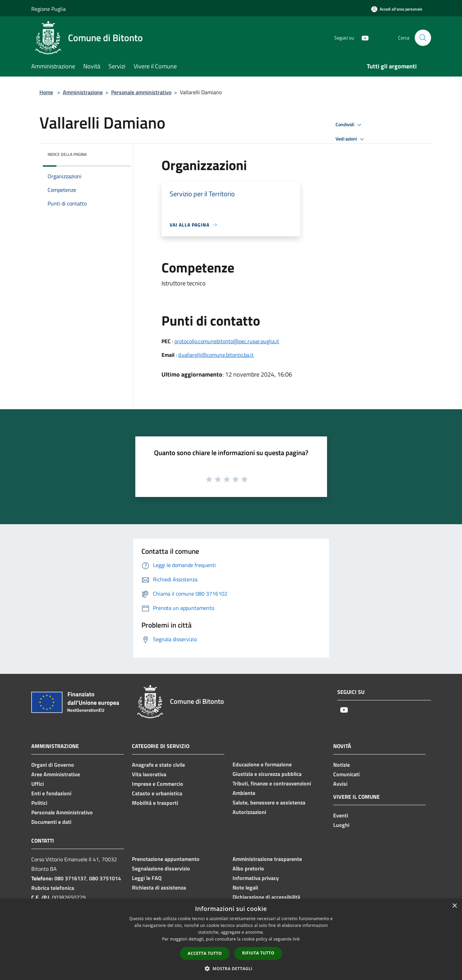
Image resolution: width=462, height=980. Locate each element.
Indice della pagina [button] (67, 154)
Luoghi (341, 825)
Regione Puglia (48, 9)
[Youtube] (362, 38)
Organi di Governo (53, 765)
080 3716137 (70, 878)
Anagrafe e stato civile (158, 765)
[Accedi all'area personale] (397, 9)
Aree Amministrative (56, 774)
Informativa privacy (256, 878)
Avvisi (340, 784)
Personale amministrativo (141, 92)
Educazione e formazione (262, 764)
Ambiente (244, 793)
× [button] (454, 906)
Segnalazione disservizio (161, 868)
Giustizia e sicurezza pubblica (267, 774)
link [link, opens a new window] (296, 939)
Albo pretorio (248, 868)
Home (46, 92)
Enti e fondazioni (51, 793)
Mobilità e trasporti (155, 803)
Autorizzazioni (249, 812)
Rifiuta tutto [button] (258, 953)
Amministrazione (83, 92)
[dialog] (231, 939)
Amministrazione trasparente (267, 859)
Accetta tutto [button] (205, 953)
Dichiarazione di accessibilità (266, 897)
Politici (39, 803)
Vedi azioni (351, 139)
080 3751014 (105, 878)
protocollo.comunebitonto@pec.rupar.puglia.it (227, 341)
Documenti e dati (51, 822)
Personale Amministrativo (62, 812)
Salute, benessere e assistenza (269, 802)
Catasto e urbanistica (157, 793)
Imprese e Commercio (158, 784)
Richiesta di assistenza (159, 887)
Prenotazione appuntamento (166, 859)
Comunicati (346, 774)
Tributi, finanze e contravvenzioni (272, 783)
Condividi (349, 125)
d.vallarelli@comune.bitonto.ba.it (216, 355)
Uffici (38, 784)
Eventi (341, 815)
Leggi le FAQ (147, 878)
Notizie (341, 765)
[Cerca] (423, 38)
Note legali (245, 887)
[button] (231, 968)
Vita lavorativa (149, 774)
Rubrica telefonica (53, 888)
